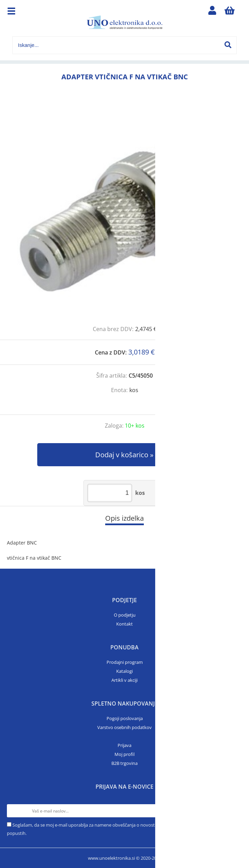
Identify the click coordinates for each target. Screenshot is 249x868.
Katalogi (124, 671)
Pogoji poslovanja (125, 718)
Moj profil (124, 754)
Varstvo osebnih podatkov (124, 727)
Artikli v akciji (124, 680)
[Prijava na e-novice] (236, 811)
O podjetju (125, 615)
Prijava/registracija (212, 12)
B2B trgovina (124, 763)
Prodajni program (125, 662)
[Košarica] (230, 12)
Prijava (124, 745)
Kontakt (124, 624)
